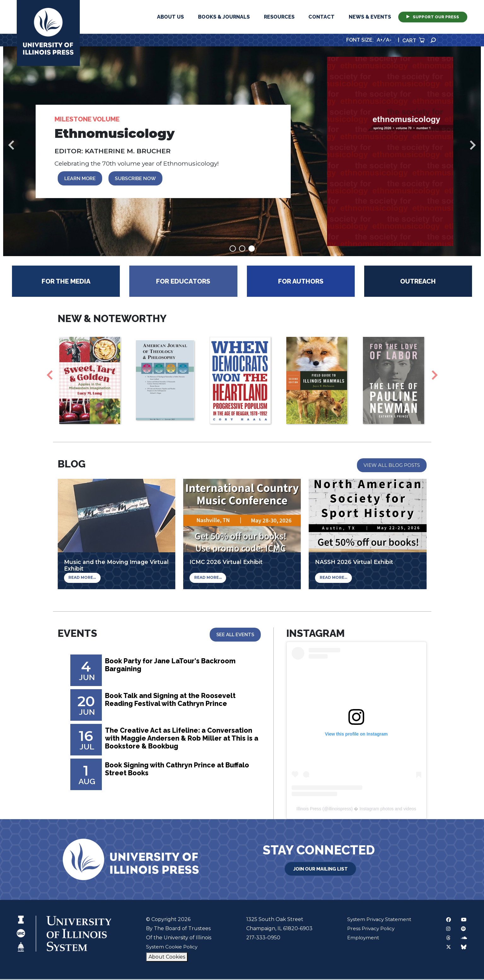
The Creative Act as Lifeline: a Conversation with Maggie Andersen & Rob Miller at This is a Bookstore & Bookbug (181, 740)
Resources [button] (279, 17)
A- (389, 40)
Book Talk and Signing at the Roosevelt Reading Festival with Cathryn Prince (175, 701)
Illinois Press (309, 810)
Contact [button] (321, 17)
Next (473, 145)
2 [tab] (242, 249)
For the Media (66, 282)
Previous (11, 145)
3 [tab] (252, 249)
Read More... (81, 579)
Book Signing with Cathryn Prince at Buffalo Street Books (182, 771)
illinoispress (340, 810)
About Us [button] (170, 17)
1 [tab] (233, 249)
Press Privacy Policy (369, 929)
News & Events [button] (370, 17)
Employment (361, 939)
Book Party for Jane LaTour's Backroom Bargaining (175, 667)
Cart (413, 41)
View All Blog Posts (391, 466)
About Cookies (166, 958)
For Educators (183, 282)
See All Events (235, 636)
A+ (380, 40)
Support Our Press (433, 17)
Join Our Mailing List (320, 869)
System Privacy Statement (378, 920)
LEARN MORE (81, 179)
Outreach (418, 282)
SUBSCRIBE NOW (139, 179)
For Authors (301, 282)
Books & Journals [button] (224, 17)
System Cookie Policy (172, 948)
